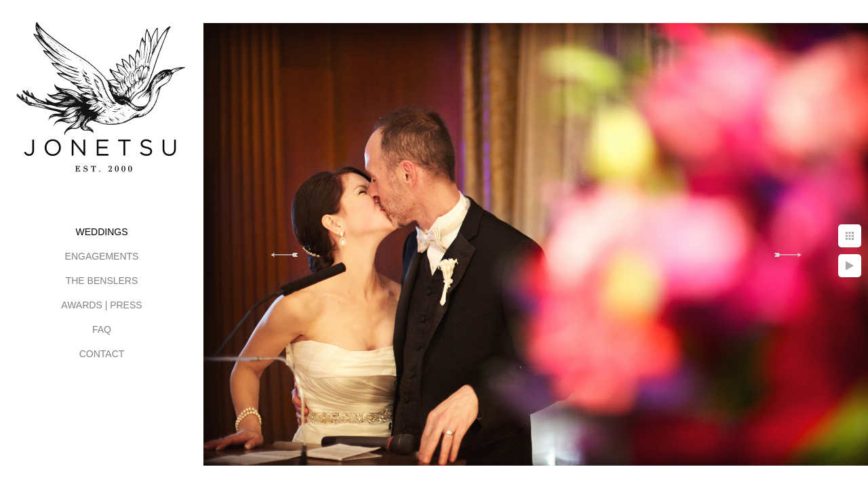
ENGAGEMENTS (102, 256)
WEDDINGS (102, 232)
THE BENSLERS (102, 281)
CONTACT (102, 354)
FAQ (102, 329)
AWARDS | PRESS (101, 305)
